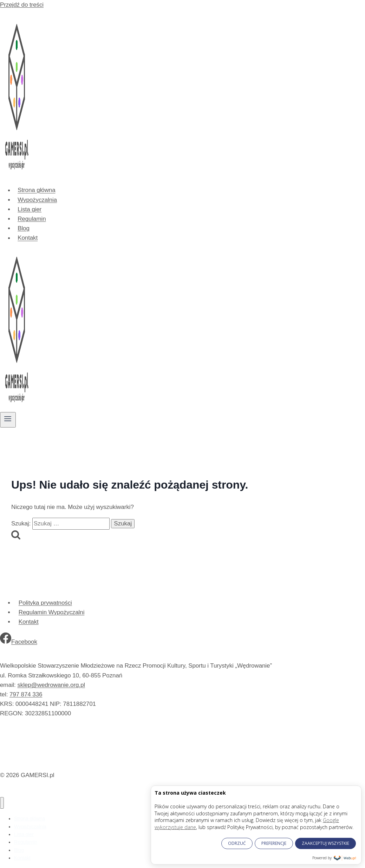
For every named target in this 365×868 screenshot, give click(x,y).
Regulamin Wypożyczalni (52, 612)
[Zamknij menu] (2, 803)
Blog (24, 228)
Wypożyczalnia (37, 200)
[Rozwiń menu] (8, 420)
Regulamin (32, 219)
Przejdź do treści (22, 5)
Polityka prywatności (45, 603)
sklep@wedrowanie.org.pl (51, 685)
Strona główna (36, 190)
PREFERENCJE (274, 843)
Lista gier (30, 209)
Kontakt (28, 238)
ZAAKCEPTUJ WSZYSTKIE (325, 843)
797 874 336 (26, 694)
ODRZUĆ (237, 843)
